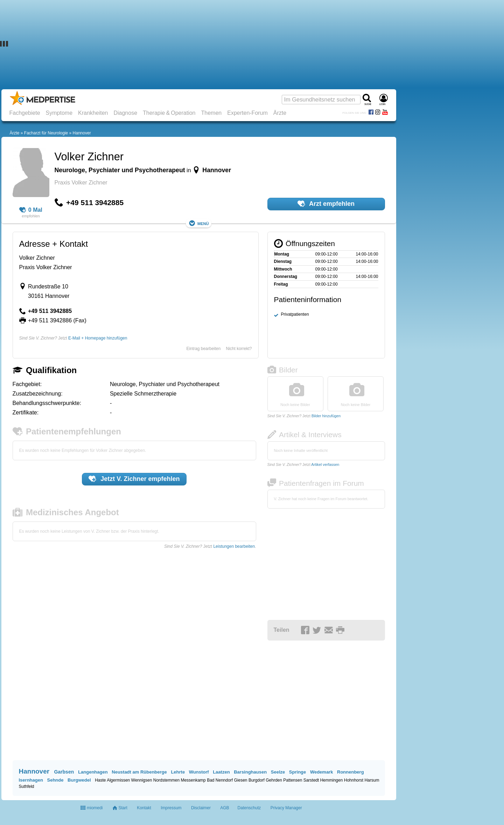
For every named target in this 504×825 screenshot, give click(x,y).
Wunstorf (199, 772)
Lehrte (178, 772)
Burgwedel (79, 780)
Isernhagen (31, 780)
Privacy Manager (286, 808)
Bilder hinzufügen (326, 416)
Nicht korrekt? (239, 349)
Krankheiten (93, 113)
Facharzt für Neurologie (46, 133)
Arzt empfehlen (326, 204)
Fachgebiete (25, 113)
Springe (297, 772)
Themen (212, 113)
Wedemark (322, 772)
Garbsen (64, 772)
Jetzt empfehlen (134, 479)
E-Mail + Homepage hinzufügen (98, 338)
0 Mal (31, 210)
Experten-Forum (247, 113)
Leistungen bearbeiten (234, 546)
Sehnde (55, 780)
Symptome (59, 113)
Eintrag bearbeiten (203, 349)
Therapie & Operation (169, 113)
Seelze (278, 772)
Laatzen (221, 772)
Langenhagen (93, 772)
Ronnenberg (351, 772)
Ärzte (280, 113)
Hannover (82, 133)
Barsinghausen (250, 772)
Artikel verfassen (325, 464)
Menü (199, 223)
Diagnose (125, 113)
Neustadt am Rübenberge (139, 772)
